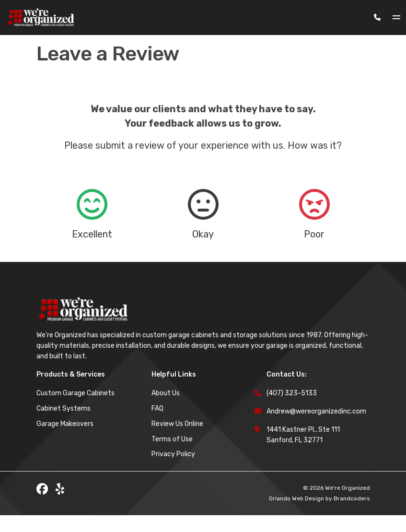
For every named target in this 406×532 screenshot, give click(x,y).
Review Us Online (177, 441)
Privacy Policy (173, 471)
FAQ (157, 425)
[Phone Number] (377, 17)
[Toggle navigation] (399, 17)
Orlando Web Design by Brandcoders (319, 515)
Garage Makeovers (65, 441)
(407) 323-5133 (292, 410)
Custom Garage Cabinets (75, 410)
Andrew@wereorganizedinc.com (316, 428)
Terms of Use (172, 456)
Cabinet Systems (64, 425)
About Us (166, 410)
